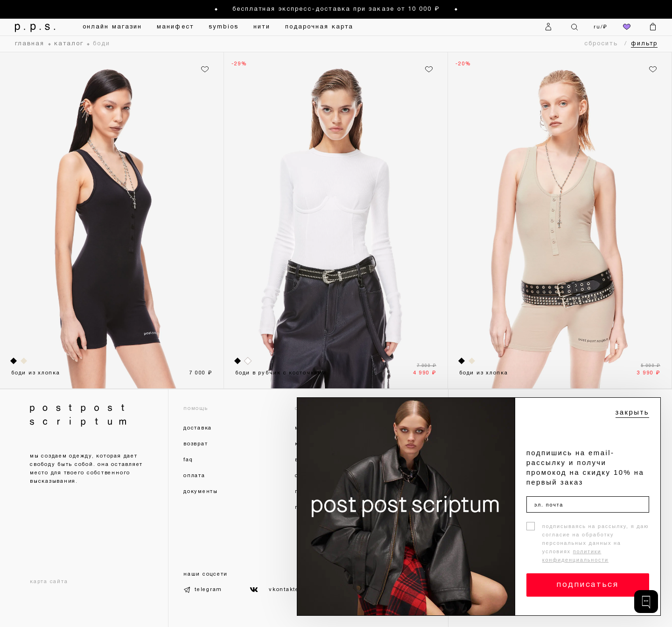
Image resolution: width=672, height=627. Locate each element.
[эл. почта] (588, 504)
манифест (175, 27)
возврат (196, 444)
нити (262, 27)
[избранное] (627, 27)
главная (30, 44)
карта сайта (49, 582)
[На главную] (35, 27)
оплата (194, 476)
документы (201, 492)
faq (188, 460)
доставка (198, 428)
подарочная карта (319, 27)
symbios (224, 27)
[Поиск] (574, 27)
